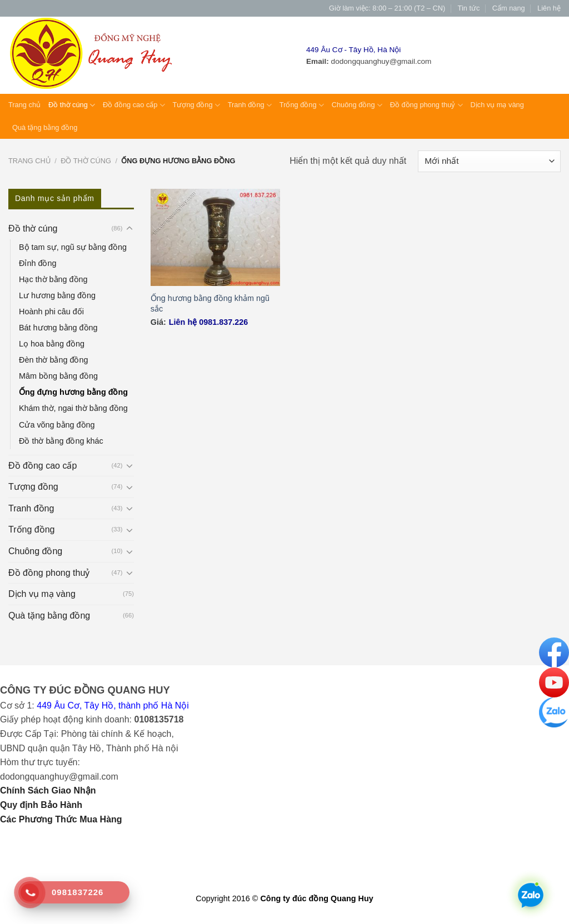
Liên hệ (549, 8)
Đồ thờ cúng (72, 105)
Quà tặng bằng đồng (45, 127)
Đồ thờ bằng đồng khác (61, 441)
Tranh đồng (250, 105)
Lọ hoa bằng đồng (52, 344)
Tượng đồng (196, 105)
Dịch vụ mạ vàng (497, 105)
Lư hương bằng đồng (57, 295)
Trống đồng (302, 105)
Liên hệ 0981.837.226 (208, 322)
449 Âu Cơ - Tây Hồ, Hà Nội (353, 50)
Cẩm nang (509, 8)
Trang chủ (24, 105)
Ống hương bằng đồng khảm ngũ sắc (210, 303)
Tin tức (469, 8)
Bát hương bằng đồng (58, 328)
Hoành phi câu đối (51, 312)
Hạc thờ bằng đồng (53, 279)
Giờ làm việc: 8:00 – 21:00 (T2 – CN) (387, 8)
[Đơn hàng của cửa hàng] (489, 161)
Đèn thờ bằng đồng (53, 360)
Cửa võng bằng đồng (57, 425)
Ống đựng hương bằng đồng (73, 392)
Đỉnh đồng (38, 263)
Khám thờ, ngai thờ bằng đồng (73, 408)
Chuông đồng (357, 105)
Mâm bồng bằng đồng (58, 376)
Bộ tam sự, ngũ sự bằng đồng (73, 247)
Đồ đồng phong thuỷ (426, 105)
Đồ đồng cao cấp (134, 105)
